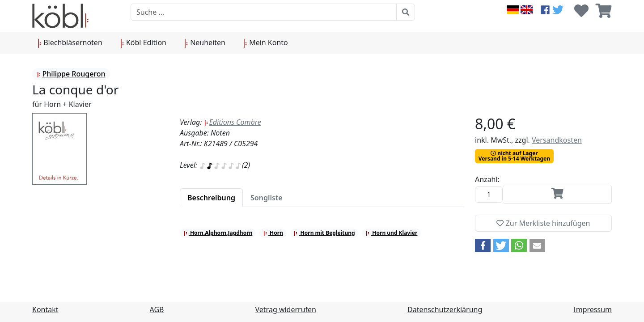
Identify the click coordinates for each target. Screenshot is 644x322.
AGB (157, 309)
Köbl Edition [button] (143, 43)
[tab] (211, 198)
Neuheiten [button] (205, 43)
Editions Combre (233, 122)
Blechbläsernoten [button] (70, 43)
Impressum (593, 309)
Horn (273, 233)
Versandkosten (557, 140)
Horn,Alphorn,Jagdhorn (218, 233)
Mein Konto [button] (266, 43)
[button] (483, 246)
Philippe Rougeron (71, 74)
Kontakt (45, 309)
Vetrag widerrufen (286, 309)
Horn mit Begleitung (324, 233)
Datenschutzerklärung (445, 309)
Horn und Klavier (391, 233)
